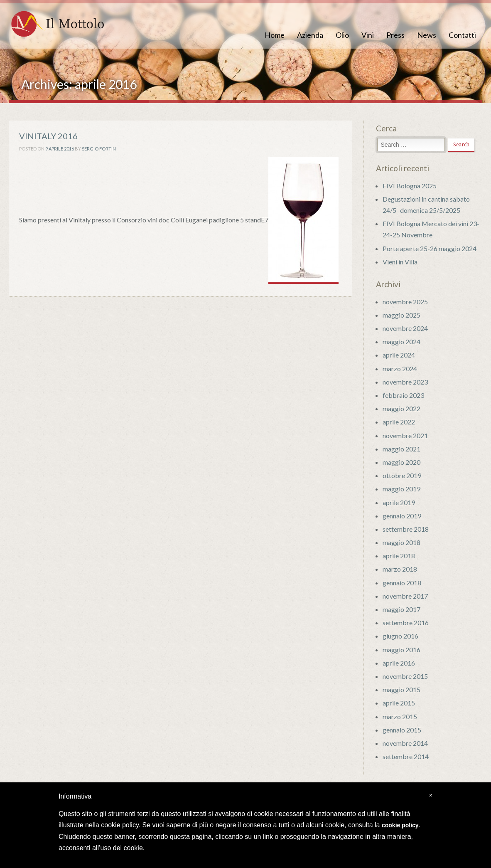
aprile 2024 (399, 355)
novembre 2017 (405, 596)
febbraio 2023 (403, 395)
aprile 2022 (399, 422)
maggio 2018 (401, 542)
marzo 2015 (400, 716)
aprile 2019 (399, 502)
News (427, 35)
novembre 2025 (405, 302)
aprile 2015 (399, 703)
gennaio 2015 (402, 730)
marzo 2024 (400, 369)
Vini (368, 35)
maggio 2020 (401, 462)
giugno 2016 (400, 636)
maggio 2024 (401, 342)
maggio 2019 (401, 489)
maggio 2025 (401, 315)
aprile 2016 (399, 663)
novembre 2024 (405, 328)
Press (395, 35)
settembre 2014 (406, 756)
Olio (342, 35)
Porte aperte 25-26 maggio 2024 (430, 248)
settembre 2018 (406, 529)
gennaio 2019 (402, 516)
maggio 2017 (401, 609)
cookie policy (400, 825)
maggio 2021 (401, 449)
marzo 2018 (400, 569)
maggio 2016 (401, 650)
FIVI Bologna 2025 (410, 186)
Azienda (310, 35)
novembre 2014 (405, 743)
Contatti (462, 35)
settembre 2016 (406, 623)
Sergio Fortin (99, 149)
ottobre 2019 (402, 475)
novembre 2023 (405, 382)
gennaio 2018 (402, 583)
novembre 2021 (405, 435)
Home (275, 35)
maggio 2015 (401, 689)
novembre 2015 (405, 676)
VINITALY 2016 (48, 136)
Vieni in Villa (400, 262)
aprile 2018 (399, 556)
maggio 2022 (401, 408)
